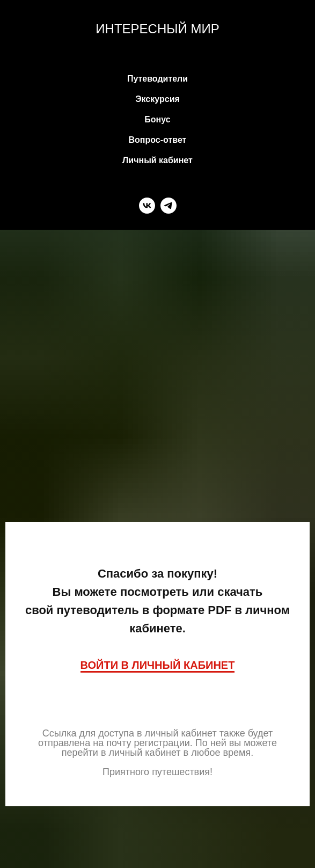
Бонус (157, 119)
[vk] (147, 206)
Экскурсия (157, 99)
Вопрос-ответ (158, 140)
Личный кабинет (157, 160)
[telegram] (169, 206)
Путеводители (157, 79)
